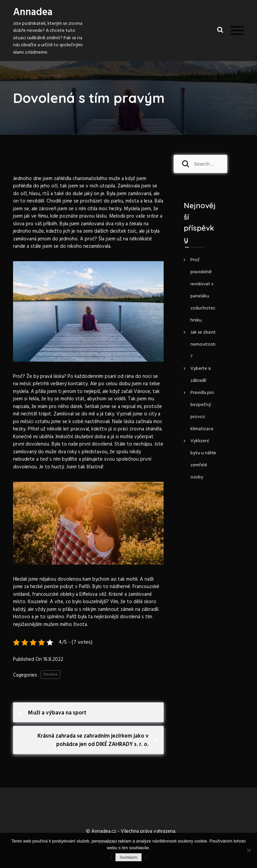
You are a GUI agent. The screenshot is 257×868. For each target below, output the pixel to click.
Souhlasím (128, 857)
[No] (249, 850)
